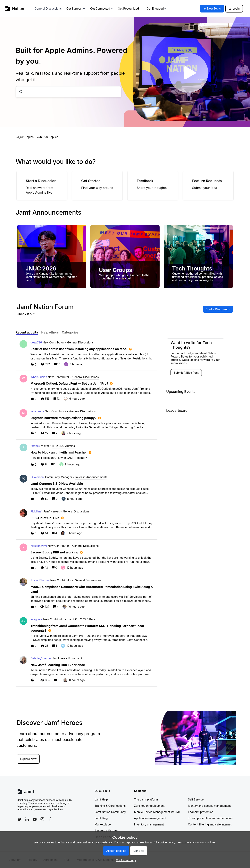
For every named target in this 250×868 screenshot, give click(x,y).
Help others (50, 332)
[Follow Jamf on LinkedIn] (27, 819)
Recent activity (27, 332)
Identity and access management (209, 806)
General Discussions (48, 8)
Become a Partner (106, 831)
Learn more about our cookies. (197, 842)
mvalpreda (37, 411)
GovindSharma (40, 580)
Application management (150, 818)
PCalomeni (37, 477)
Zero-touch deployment (149, 806)
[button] (125, 860)
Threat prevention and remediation (210, 818)
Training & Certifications (110, 806)
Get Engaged (157, 8)
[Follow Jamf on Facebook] (50, 819)
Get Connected (102, 8)
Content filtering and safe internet (210, 824)
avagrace (36, 619)
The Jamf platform (146, 799)
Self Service (196, 799)
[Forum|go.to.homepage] (15, 8)
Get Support (76, 8)
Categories (70, 332)
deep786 (36, 342)
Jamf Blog (101, 818)
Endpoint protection (201, 812)
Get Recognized (130, 8)
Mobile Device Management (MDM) (157, 812)
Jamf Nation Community (110, 812)
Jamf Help (101, 799)
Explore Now (29, 758)
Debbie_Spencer (41, 658)
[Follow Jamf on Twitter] (20, 819)
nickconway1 (39, 546)
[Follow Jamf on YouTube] (35, 819)
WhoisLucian (39, 377)
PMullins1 (36, 511)
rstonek (35, 446)
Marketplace (103, 824)
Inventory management (149, 824)
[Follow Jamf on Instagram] (42, 819)
